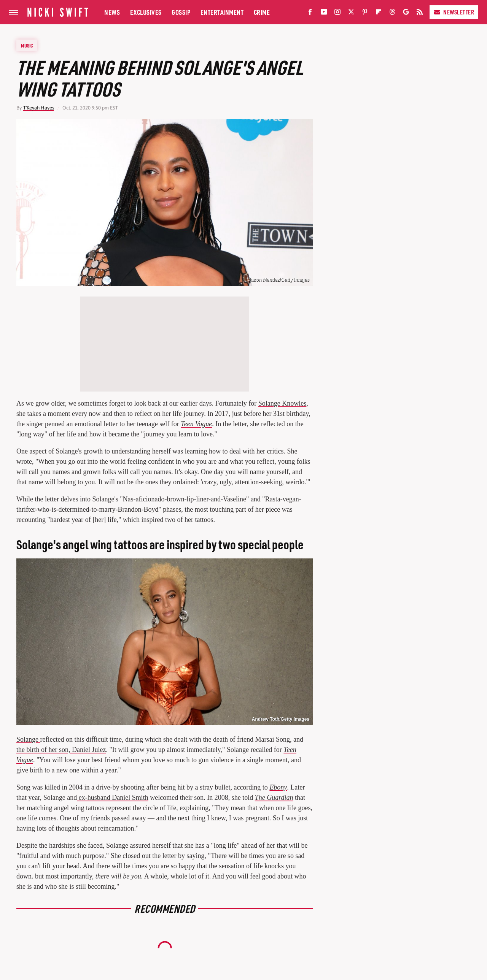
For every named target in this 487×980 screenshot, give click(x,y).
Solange (28, 739)
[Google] (406, 13)
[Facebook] (310, 13)
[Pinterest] (365, 13)
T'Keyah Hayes (39, 108)
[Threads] (392, 13)
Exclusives (146, 12)
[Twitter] (351, 13)
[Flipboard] (379, 13)
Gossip (181, 12)
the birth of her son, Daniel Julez (61, 750)
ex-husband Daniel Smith (112, 798)
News (112, 12)
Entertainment (222, 12)
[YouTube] (324, 13)
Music (27, 45)
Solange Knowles (282, 403)
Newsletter (454, 12)
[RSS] (420, 13)
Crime (262, 12)
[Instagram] (337, 13)
